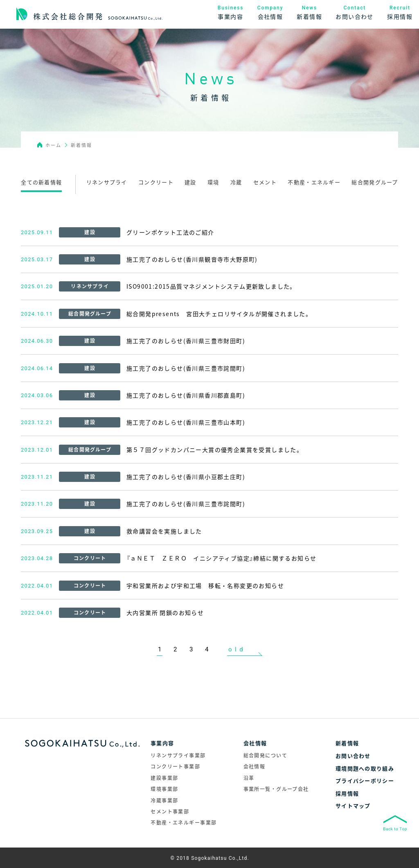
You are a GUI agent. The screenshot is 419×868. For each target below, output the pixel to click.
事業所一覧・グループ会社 (276, 789)
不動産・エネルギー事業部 (184, 823)
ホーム (54, 145)
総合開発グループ (375, 182)
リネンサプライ (107, 182)
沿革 (249, 778)
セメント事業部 (170, 811)
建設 (190, 182)
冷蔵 (236, 182)
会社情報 (255, 766)
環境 (213, 182)
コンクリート (156, 182)
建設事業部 (164, 778)
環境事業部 (164, 789)
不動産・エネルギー (314, 182)
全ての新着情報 (41, 182)
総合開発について (266, 755)
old (237, 649)
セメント (265, 182)
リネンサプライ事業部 (178, 755)
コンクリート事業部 (175, 766)
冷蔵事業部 (164, 800)
